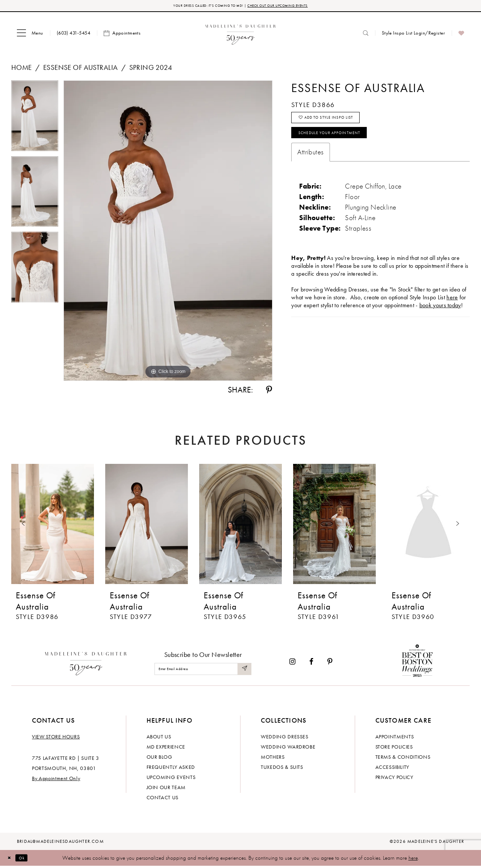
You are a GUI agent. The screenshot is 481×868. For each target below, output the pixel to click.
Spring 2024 (151, 69)
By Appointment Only (56, 780)
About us (159, 738)
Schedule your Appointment (344, 143)
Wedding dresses (285, 738)
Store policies (394, 749)
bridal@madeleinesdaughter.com (60, 843)
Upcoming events (171, 779)
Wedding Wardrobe (288, 749)
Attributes (310, 165)
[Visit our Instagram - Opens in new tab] (292, 663)
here (413, 860)
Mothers (273, 759)
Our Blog (160, 759)
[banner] (241, 35)
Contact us (163, 799)
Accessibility (392, 769)
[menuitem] (30, 35)
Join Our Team (166, 789)
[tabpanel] (35, 120)
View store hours (56, 738)
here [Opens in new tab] (452, 310)
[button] (30, 35)
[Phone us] (73, 35)
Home (22, 69)
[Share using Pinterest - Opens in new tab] (269, 392)
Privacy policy (394, 779)
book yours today (440, 318)
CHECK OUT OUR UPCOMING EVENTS (293, 7)
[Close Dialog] (11, 860)
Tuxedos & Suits (282, 769)
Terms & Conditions (403, 759)
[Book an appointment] (122, 35)
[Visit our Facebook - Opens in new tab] (311, 663)
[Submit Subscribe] (244, 671)
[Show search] (366, 35)
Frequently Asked (171, 769)
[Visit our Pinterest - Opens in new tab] (330, 663)
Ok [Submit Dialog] (28, 859)
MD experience (166, 749)
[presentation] (53, 526)
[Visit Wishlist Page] (461, 35)
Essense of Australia (80, 69)
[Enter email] (203, 671)
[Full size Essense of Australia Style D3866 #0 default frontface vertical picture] (168, 232)
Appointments (395, 738)
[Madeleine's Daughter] (86, 663)
